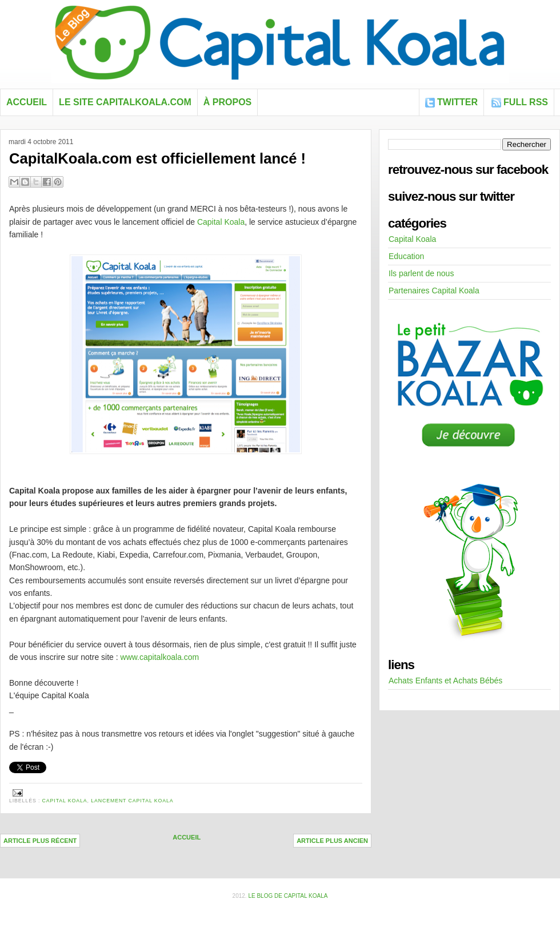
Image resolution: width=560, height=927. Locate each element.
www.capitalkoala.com (160, 657)
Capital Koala (221, 222)
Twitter (457, 102)
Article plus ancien (332, 841)
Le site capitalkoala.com (125, 102)
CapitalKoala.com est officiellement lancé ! (157, 158)
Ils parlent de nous (421, 273)
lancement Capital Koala (132, 801)
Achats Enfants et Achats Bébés (445, 681)
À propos (227, 102)
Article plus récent (40, 841)
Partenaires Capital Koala (434, 291)
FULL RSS (526, 102)
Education (406, 256)
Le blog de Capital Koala (288, 896)
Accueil (27, 102)
